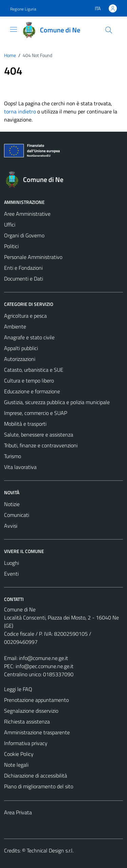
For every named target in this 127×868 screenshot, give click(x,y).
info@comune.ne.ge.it (44, 658)
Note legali (16, 765)
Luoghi (12, 563)
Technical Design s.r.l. (50, 850)
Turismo (13, 456)
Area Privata (18, 812)
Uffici (10, 225)
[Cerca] (109, 30)
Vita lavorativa (20, 467)
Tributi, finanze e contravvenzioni (41, 445)
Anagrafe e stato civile (29, 337)
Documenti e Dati (24, 279)
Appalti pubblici (21, 348)
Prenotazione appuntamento (36, 700)
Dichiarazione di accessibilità (36, 775)
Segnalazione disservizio (31, 711)
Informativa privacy (26, 743)
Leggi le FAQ (18, 689)
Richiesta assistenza (27, 721)
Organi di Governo (24, 235)
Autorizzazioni (20, 359)
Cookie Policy (19, 754)
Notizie (12, 504)
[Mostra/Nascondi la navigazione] (14, 29)
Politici (11, 246)
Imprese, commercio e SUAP (36, 413)
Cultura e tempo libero (29, 380)
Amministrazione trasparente (37, 732)
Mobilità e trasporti (25, 424)
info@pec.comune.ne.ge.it (45, 666)
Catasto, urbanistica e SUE (34, 370)
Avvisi (11, 526)
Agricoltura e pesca (25, 316)
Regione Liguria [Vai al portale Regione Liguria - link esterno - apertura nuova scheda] (23, 9)
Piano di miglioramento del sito (39, 786)
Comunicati (17, 515)
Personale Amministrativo (33, 257)
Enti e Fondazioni (23, 268)
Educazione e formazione (32, 391)
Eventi (11, 574)
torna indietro (20, 111)
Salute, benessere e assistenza (39, 435)
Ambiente (15, 326)
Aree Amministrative (27, 214)
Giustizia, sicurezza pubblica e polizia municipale (57, 402)
